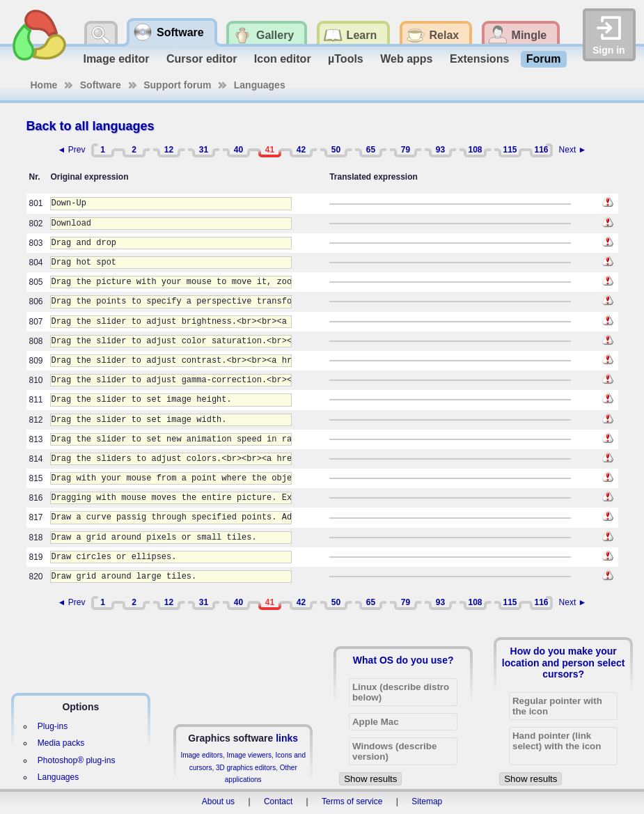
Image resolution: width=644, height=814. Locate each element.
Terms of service (352, 801)
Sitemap (427, 801)
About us (218, 801)
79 (406, 150)
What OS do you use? (403, 660)
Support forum (177, 85)
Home (44, 85)
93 (440, 150)
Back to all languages (91, 126)
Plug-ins (53, 726)
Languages (260, 85)
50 (336, 150)
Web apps (406, 59)
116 (541, 150)
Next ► (573, 150)
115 (510, 150)
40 (238, 150)
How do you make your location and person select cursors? (564, 662)
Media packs (61, 743)
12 (169, 150)
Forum (544, 59)
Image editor (116, 59)
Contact (278, 801)
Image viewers (249, 755)
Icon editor (283, 59)
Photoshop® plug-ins (77, 760)
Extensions (479, 59)
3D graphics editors (246, 768)
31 (204, 150)
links (287, 738)
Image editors (202, 755)
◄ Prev (72, 150)
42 (301, 150)
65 (371, 150)
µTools (346, 59)
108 (475, 150)
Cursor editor (202, 59)
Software (101, 85)
